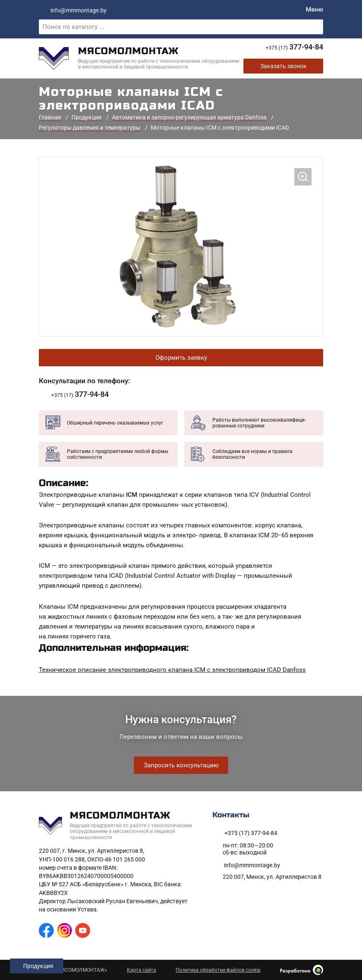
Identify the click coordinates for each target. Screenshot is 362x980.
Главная (50, 118)
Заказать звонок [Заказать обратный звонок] (283, 67)
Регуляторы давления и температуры (90, 128)
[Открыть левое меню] (37, 966)
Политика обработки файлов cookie (218, 970)
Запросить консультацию (181, 765)
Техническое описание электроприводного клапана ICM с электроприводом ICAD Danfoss (172, 671)
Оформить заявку (181, 358)
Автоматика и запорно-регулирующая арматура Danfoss (189, 118)
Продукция (87, 118)
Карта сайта (142, 970)
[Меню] (314, 10)
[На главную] (141, 58)
